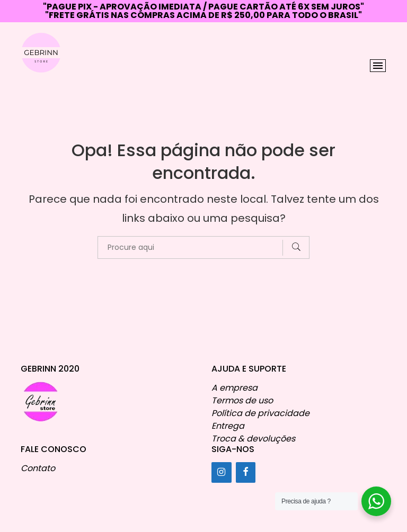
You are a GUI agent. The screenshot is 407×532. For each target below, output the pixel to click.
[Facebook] (246, 472)
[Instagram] (222, 472)
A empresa (235, 388)
